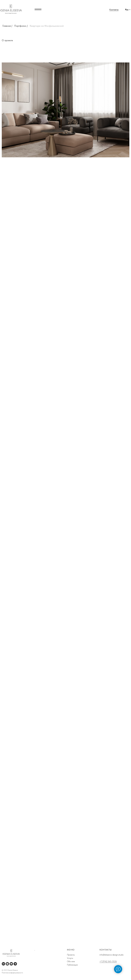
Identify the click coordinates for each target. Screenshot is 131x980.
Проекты (71, 955)
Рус (127, 10)
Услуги (70, 958)
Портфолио (20, 26)
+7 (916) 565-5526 (108, 961)
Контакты (114, 10)
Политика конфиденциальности (12, 973)
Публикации (73, 965)
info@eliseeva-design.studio (112, 955)
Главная (7, 26)
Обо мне (71, 961)
